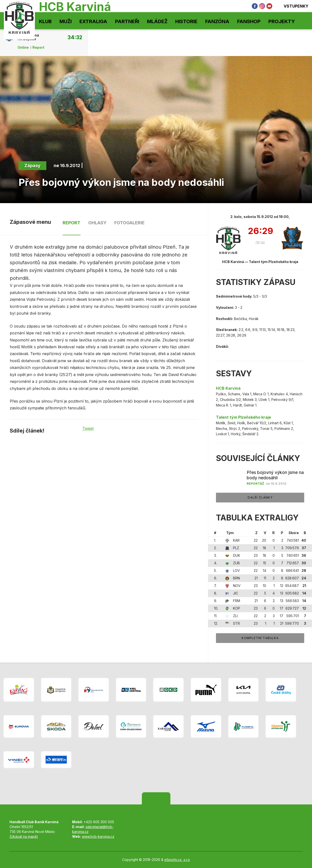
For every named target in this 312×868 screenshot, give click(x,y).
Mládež (157, 21)
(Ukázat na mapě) (24, 836)
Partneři (127, 21)
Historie (186, 21)
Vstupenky (293, 6)
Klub (45, 21)
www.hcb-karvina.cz (98, 836)
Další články (260, 497)
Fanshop (249, 21)
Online (23, 47)
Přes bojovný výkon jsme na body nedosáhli (275, 475)
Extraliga (93, 21)
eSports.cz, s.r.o (177, 860)
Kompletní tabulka (260, 638)
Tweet (88, 428)
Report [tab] (72, 223)
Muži (66, 21)
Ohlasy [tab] (97, 223)
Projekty (282, 21)
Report (38, 47)
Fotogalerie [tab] (129, 223)
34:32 (75, 37)
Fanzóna (217, 21)
